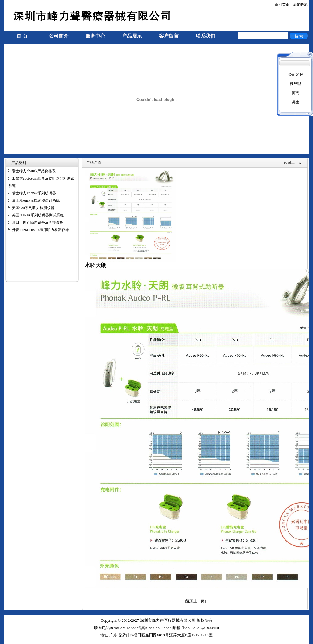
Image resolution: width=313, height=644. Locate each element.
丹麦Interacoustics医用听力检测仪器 (41, 230)
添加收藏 (300, 5)
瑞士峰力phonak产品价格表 (34, 171)
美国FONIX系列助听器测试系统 (38, 215)
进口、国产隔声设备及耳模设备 (38, 222)
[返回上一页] (196, 601)
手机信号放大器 (17, 641)
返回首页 (282, 5)
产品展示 (132, 36)
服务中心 (95, 36)
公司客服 (296, 75)
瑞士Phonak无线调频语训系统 (36, 200)
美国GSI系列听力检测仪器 (33, 208)
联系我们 (205, 36)
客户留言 (169, 36)
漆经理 (296, 84)
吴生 (296, 102)
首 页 (22, 36)
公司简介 (59, 36)
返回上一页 (293, 162)
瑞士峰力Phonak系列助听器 (34, 193)
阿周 (296, 93)
